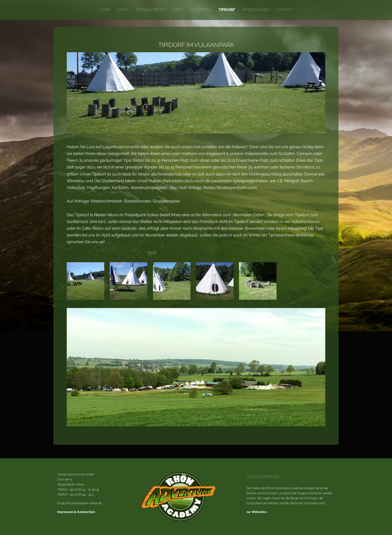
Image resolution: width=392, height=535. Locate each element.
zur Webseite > (257, 512)
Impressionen (256, 10)
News (123, 10)
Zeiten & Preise (150, 10)
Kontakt (285, 10)
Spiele (178, 10)
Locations (201, 10)
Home (104, 10)
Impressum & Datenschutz (76, 512)
